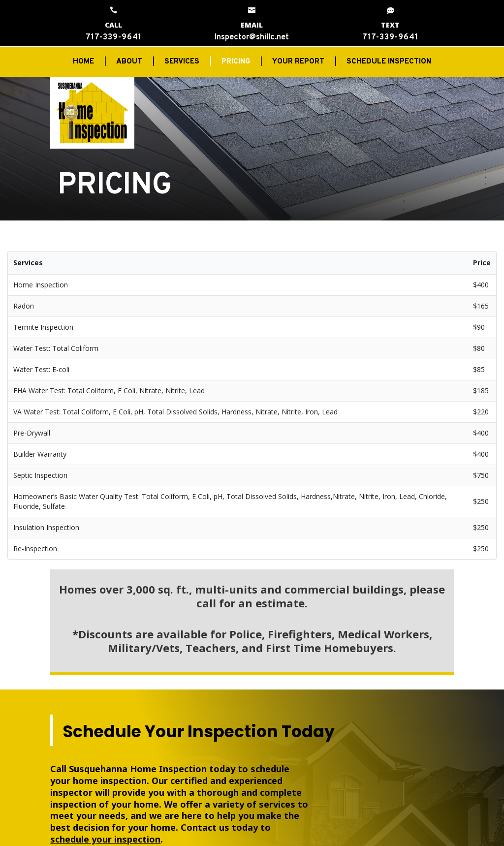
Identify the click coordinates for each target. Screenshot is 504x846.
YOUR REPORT (298, 63)
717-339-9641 (114, 37)
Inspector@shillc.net (252, 37)
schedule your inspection (105, 839)
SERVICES (182, 63)
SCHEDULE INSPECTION (389, 63)
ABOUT (129, 63)
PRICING (236, 63)
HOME (83, 63)
